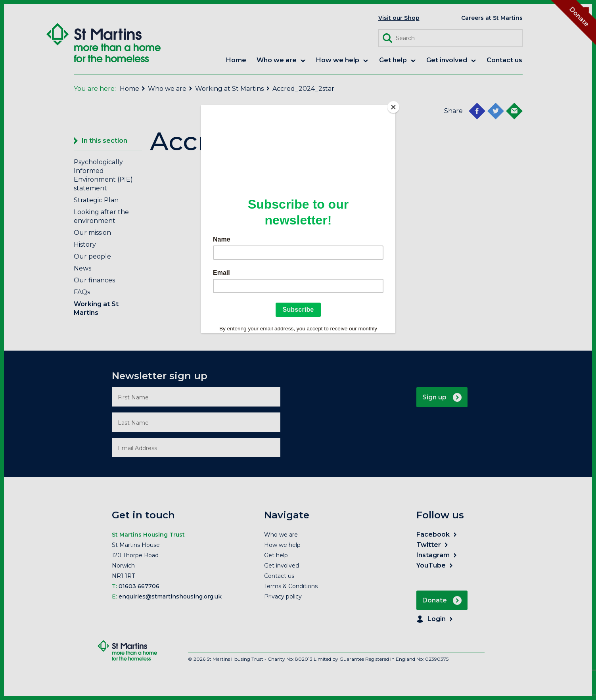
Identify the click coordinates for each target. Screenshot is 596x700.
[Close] (393, 107)
